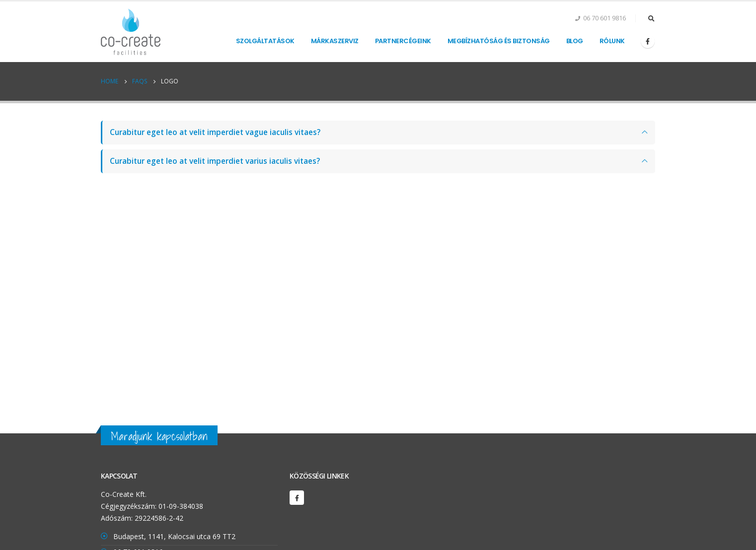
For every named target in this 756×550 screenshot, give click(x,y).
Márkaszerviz (335, 41)
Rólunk (612, 41)
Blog (575, 41)
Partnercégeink (403, 41)
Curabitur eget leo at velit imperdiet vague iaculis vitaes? (215, 132)
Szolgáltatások (265, 41)
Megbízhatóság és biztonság (499, 41)
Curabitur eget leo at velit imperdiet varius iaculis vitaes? (215, 161)
